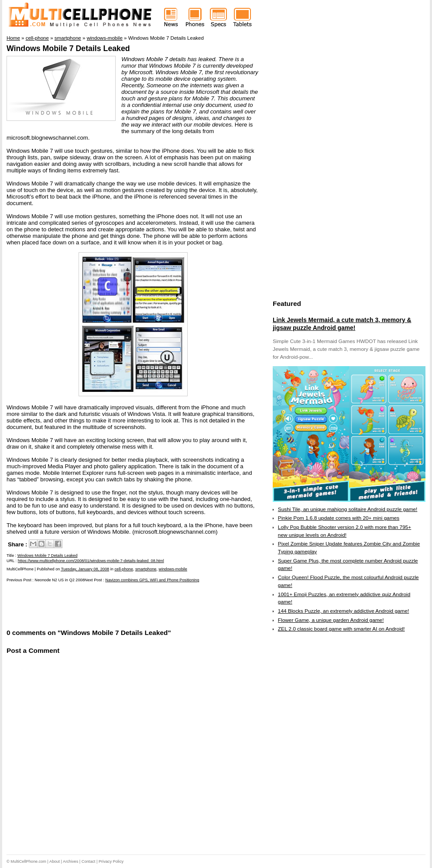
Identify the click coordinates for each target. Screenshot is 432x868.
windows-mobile (173, 569)
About (55, 861)
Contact (89, 861)
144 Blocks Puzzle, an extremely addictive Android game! (343, 611)
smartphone (146, 569)
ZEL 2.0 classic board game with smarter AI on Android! (341, 629)
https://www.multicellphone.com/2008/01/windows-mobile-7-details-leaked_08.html (91, 561)
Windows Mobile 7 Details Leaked (68, 48)
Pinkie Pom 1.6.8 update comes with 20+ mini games (339, 518)
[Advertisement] (109, 605)
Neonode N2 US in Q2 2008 (59, 580)
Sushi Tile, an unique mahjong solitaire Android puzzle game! (348, 509)
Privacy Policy (111, 861)
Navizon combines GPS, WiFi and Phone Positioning (152, 580)
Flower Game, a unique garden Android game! (331, 620)
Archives (70, 861)
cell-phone (123, 569)
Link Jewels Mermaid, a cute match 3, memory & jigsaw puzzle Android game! (342, 324)
